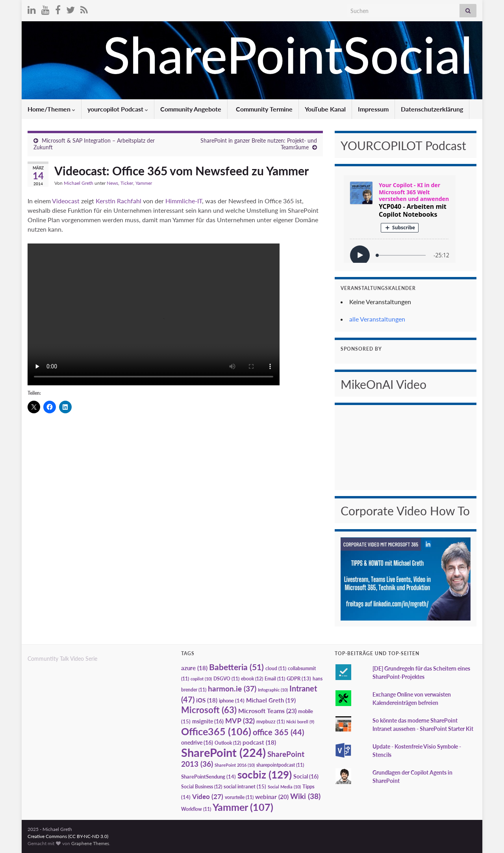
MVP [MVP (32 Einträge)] (240, 721)
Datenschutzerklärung (432, 109)
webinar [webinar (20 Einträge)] (272, 797)
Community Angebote (191, 109)
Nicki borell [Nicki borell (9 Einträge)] (300, 722)
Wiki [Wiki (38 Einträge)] (305, 796)
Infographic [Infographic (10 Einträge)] (273, 690)
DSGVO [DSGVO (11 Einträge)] (226, 679)
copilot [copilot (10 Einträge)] (201, 679)
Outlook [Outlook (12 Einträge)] (228, 743)
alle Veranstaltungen (377, 319)
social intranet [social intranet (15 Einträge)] (245, 786)
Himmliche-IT (184, 201)
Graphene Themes (90, 843)
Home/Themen (51, 109)
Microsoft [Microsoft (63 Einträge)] (209, 710)
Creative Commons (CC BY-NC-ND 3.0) (68, 836)
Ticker (127, 183)
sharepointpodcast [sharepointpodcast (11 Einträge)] (280, 765)
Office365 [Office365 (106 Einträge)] (216, 731)
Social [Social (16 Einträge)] (306, 776)
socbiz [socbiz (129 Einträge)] (265, 775)
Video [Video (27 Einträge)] (208, 796)
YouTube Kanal (325, 109)
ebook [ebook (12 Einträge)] (252, 679)
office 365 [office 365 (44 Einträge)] (278, 732)
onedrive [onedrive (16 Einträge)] (197, 742)
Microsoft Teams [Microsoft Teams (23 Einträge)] (267, 711)
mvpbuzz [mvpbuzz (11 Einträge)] (271, 722)
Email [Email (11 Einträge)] (275, 679)
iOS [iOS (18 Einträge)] (207, 700)
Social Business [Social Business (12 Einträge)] (202, 787)
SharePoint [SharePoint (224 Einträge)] (223, 752)
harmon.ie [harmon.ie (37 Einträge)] (232, 689)
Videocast (66, 201)
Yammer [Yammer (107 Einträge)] (243, 807)
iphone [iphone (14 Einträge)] (232, 701)
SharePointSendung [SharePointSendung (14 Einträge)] (208, 777)
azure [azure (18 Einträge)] (194, 668)
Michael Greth (79, 183)
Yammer (144, 183)
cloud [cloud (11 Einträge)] (276, 668)
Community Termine (263, 109)
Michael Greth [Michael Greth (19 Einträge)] (271, 700)
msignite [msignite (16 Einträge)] (208, 721)
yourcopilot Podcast (118, 109)
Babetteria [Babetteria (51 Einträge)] (236, 667)
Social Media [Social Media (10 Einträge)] (284, 787)
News (112, 183)
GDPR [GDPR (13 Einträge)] (299, 678)
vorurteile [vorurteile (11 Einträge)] (239, 797)
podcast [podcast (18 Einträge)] (259, 742)
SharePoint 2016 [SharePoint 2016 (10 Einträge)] (235, 765)
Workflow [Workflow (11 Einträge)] (196, 809)
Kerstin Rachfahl (119, 201)
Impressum (373, 109)
